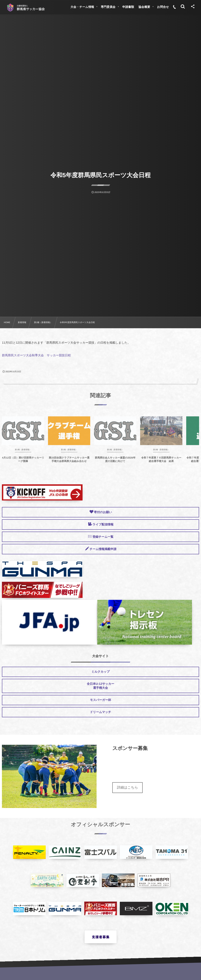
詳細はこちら (127, 787)
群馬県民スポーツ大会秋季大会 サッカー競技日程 (36, 355)
